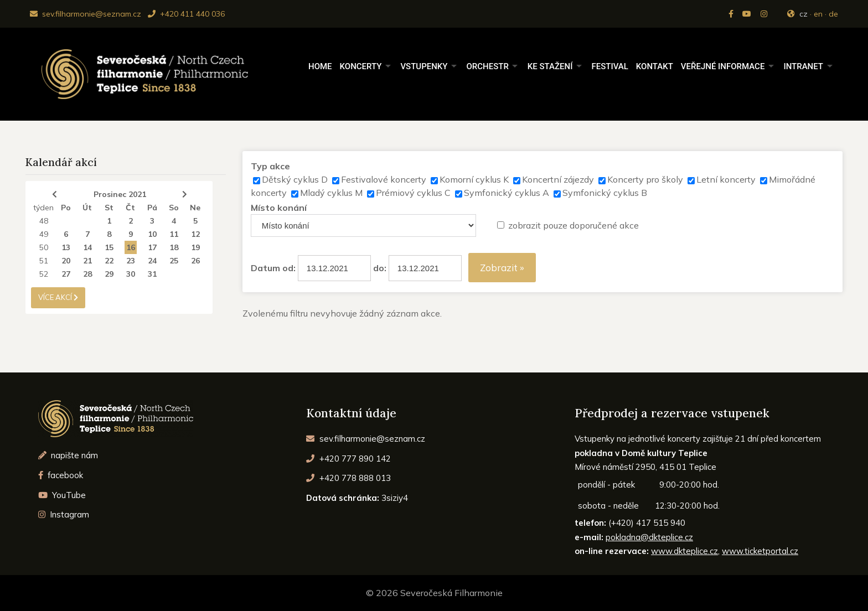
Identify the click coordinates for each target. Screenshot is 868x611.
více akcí (58, 297)
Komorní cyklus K (474, 179)
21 (87, 261)
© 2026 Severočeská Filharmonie (434, 593)
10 (152, 234)
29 (109, 274)
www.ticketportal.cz (760, 551)
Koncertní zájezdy (558, 179)
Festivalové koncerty (384, 179)
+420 (348, 459)
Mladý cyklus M (331, 193)
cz (804, 14)
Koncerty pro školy (645, 179)
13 (66, 247)
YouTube (62, 495)
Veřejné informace (723, 66)
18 (174, 247)
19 (195, 247)
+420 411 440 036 (186, 14)
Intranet (803, 66)
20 (66, 261)
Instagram (64, 514)
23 (131, 261)
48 (44, 221)
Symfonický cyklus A (507, 193)
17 (152, 247)
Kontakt (655, 66)
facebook (61, 475)
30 (131, 274)
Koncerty (361, 66)
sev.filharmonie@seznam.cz (86, 14)
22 (109, 261)
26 (195, 261)
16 (131, 247)
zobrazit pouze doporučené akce (573, 225)
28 (87, 274)
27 (66, 274)
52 (44, 274)
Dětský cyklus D (295, 179)
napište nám (68, 455)
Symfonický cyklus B (605, 193)
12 (195, 234)
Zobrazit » (502, 268)
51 (44, 261)
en (818, 14)
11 (174, 234)
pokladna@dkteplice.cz (649, 537)
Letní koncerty (726, 179)
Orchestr (487, 66)
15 (109, 247)
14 (87, 247)
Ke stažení (550, 66)
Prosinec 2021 (120, 194)
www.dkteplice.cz (684, 551)
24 (152, 261)
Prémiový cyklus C (413, 193)
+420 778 (348, 478)
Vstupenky (424, 66)
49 (44, 234)
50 (44, 247)
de (833, 14)
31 (152, 274)
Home (320, 66)
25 (174, 261)
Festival (609, 66)
